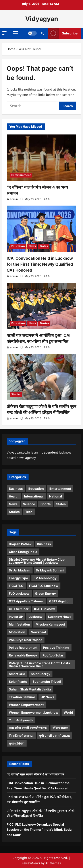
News (32, 246)
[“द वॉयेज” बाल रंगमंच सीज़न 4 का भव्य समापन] (41, 158)
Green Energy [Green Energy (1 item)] (45, 593)
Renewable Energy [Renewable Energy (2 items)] (23, 655)
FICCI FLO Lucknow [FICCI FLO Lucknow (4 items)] (44, 586)
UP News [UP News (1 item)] (47, 697)
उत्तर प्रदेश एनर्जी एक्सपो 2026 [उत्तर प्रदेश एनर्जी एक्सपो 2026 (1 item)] (28, 728)
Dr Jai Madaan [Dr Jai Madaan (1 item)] (20, 570)
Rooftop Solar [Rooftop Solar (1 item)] (53, 655)
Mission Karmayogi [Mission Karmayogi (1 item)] (50, 624)
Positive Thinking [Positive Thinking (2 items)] (56, 648)
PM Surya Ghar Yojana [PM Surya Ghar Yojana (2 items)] (26, 640)
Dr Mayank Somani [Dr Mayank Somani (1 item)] (50, 570)
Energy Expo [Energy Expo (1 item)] (18, 578)
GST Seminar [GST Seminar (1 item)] (19, 609)
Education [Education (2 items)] (36, 489)
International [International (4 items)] (34, 496)
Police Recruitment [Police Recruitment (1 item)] (23, 648)
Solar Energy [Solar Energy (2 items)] (41, 674)
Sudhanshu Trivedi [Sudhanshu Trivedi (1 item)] (47, 682)
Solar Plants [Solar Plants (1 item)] (18, 682)
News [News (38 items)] (13, 504)
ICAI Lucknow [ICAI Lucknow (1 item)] (44, 609)
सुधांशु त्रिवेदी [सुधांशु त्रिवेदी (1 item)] (17, 743)
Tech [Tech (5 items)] (29, 512)
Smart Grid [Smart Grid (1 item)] (17, 674)
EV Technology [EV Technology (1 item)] (45, 578)
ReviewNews (31, 863)
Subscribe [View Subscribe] (63, 33)
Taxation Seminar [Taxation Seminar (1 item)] (22, 697)
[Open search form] (42, 33)
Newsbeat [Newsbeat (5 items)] (38, 632)
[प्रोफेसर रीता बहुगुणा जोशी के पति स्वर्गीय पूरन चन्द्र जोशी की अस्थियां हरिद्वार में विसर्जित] (41, 377)
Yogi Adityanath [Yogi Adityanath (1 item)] (21, 720)
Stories (44, 323)
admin (14, 199)
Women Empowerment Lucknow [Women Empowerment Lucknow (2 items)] (34, 712)
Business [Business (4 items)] (44, 544)
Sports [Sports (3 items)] (46, 504)
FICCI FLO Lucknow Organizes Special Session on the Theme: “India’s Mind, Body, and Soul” (40, 830)
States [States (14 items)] (61, 504)
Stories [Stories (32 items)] (14, 512)
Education (18, 246)
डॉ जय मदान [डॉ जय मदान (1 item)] (60, 728)
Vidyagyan (42, 19)
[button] (4, 33)
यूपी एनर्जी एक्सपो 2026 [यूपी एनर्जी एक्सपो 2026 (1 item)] (54, 736)
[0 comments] (47, 199)
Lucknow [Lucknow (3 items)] (36, 617)
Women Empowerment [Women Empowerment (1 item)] (26, 705)
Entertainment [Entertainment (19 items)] (60, 489)
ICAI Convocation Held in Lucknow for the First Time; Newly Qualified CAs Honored (40, 264)
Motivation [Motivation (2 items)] (17, 632)
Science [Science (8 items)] (29, 504)
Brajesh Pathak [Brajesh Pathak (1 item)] (20, 544)
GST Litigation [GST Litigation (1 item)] (60, 601)
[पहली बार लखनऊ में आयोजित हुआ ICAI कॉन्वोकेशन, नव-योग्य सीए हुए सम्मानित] (41, 306)
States (44, 246)
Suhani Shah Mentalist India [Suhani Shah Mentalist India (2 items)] (30, 689)
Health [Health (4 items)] (14, 496)
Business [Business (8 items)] (16, 489)
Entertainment (21, 175)
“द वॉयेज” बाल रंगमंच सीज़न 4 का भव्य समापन (36, 774)
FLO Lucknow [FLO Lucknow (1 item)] (19, 593)
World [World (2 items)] (68, 712)
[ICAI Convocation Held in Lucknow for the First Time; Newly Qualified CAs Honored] (41, 229)
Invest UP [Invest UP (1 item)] (16, 617)
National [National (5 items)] (56, 496)
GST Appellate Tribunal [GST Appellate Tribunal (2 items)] (26, 601)
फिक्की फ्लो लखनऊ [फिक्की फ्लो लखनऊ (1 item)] (21, 736)
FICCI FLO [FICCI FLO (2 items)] (16, 586)
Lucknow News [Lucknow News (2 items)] (60, 617)
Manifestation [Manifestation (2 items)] (19, 624)
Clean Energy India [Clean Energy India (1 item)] (23, 552)
